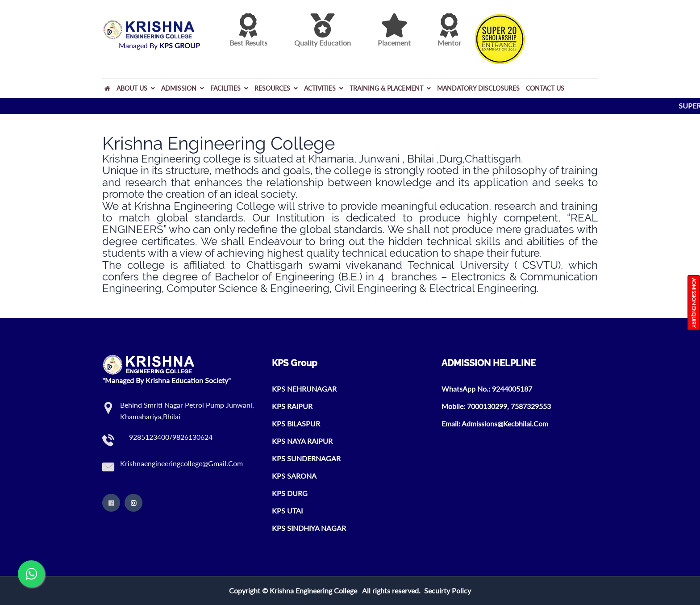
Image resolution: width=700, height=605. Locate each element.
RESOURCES (276, 88)
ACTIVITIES (324, 88)
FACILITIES (229, 88)
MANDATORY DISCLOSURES (478, 88)
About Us (136, 88)
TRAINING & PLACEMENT (390, 88)
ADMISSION (183, 88)
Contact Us (545, 88)
